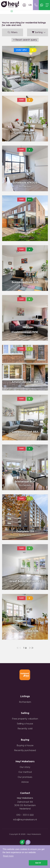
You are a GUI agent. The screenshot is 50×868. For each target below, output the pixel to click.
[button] (25, 40)
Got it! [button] (38, 863)
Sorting (39, 32)
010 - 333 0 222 (25, 815)
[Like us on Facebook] (22, 842)
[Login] (24, 5)
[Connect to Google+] (28, 842)
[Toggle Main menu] (47, 5)
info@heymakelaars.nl (25, 820)
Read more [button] (8, 856)
